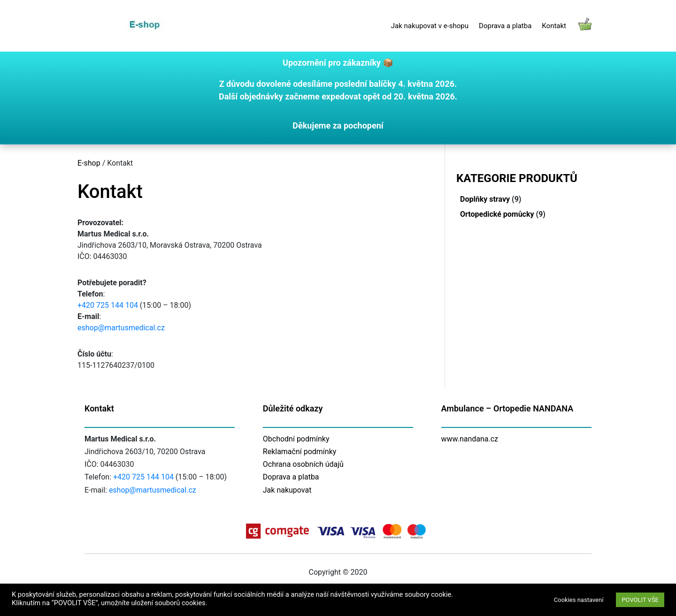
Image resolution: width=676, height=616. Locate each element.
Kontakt (554, 26)
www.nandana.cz (470, 439)
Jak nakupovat (287, 490)
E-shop (89, 163)
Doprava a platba (505, 26)
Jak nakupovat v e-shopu (430, 26)
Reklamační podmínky (300, 452)
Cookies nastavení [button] (579, 600)
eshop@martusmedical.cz (121, 328)
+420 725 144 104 (108, 305)
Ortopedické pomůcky (497, 214)
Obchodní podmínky (296, 439)
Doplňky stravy (485, 199)
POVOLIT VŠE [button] (640, 600)
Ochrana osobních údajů (303, 464)
